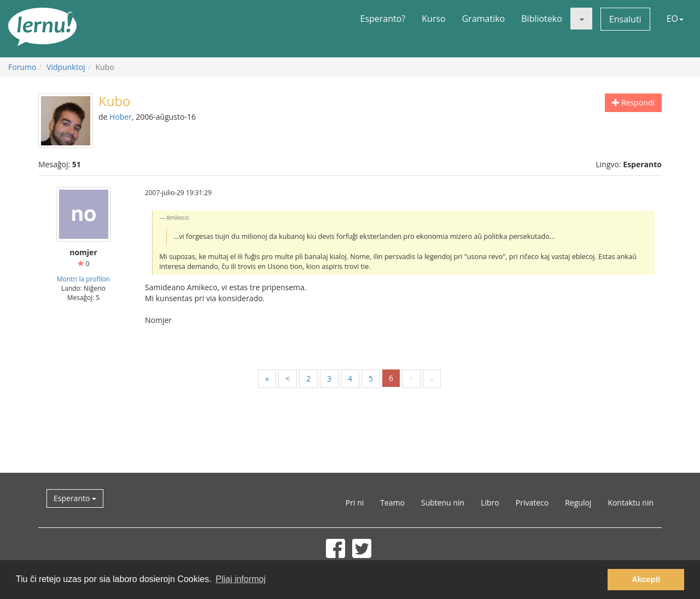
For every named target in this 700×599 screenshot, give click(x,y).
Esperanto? (383, 19)
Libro (490, 503)
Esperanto (75, 498)
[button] (581, 19)
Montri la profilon (83, 279)
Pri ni (355, 503)
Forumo (22, 67)
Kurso (433, 19)
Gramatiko (484, 19)
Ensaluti (625, 19)
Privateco (532, 503)
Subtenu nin (443, 503)
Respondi (633, 102)
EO (675, 19)
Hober (121, 117)
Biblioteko (542, 19)
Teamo (392, 503)
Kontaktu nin (631, 503)
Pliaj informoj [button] (241, 579)
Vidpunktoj (66, 67)
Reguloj (578, 503)
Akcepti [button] (646, 579)
